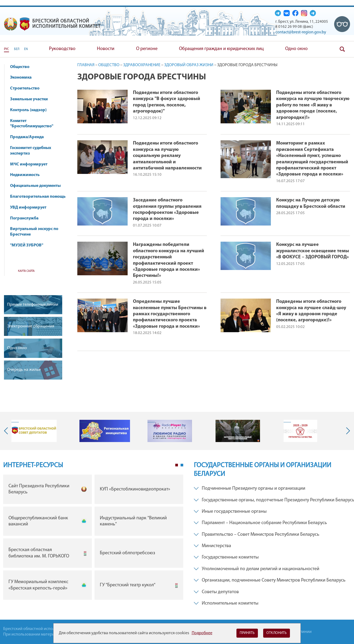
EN (26, 49)
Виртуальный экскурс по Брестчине (34, 232)
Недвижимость (27, 175)
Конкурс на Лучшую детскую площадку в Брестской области (311, 203)
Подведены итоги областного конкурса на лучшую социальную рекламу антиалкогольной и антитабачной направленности (167, 156)
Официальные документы (35, 186)
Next (347, 431)
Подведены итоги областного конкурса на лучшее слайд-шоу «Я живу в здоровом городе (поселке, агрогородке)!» (311, 311)
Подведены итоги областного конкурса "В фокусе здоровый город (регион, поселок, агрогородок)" (167, 102)
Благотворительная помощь (38, 197)
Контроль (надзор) (31, 110)
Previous (7, 431)
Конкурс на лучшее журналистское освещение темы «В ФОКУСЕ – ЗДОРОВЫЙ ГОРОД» (313, 251)
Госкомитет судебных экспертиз (31, 151)
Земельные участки (29, 99)
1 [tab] (177, 465)
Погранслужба (24, 218)
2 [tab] (182, 465)
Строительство (25, 88)
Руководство (62, 49)
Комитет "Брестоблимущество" (34, 124)
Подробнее (202, 633)
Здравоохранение (142, 65)
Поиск (342, 49)
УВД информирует (28, 208)
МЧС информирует (31, 164)
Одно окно (296, 49)
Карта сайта (26, 271)
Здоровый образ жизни (189, 65)
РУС (6, 49)
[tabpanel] (93, 539)
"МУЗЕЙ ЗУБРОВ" (29, 245)
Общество (22, 67)
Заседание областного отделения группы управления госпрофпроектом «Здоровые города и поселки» (167, 210)
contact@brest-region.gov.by (301, 32)
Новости (106, 49)
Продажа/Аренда (29, 137)
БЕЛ (17, 49)
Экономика (23, 78)
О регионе (147, 49)
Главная (86, 65)
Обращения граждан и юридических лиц (221, 49)
